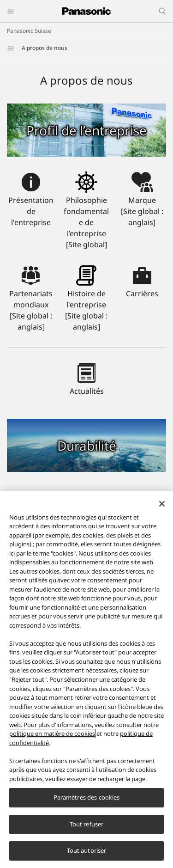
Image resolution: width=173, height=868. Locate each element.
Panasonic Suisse (29, 31)
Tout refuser (87, 829)
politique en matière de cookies (52, 738)
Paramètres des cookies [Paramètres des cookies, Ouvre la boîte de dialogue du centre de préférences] (87, 802)
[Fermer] (162, 508)
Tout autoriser (87, 856)
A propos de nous (45, 48)
